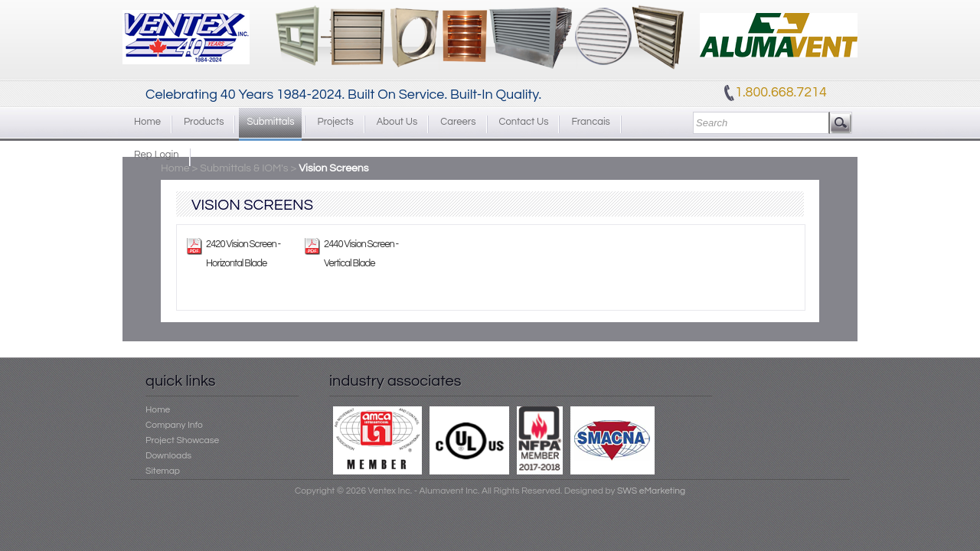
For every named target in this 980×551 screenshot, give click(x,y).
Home (147, 122)
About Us (397, 122)
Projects (335, 122)
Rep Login (157, 155)
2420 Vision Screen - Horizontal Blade (243, 254)
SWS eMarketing (651, 491)
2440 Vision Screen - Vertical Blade (361, 254)
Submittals (270, 122)
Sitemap (163, 471)
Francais (590, 122)
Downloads (168, 456)
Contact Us (524, 122)
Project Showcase (182, 440)
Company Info (174, 425)
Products (204, 122)
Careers (458, 122)
